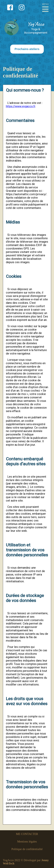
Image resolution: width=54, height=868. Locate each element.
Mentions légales (27, 841)
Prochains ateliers (27, 49)
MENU (45, 8)
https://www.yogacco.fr (21, 106)
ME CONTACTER (27, 834)
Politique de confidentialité (27, 849)
